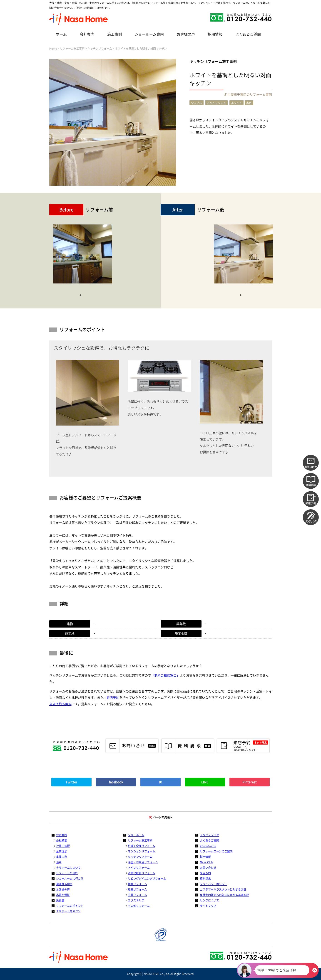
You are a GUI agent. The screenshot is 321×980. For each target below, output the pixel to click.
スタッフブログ (209, 835)
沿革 (59, 862)
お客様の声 (186, 34)
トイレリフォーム (139, 868)
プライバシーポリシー (214, 884)
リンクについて (209, 900)
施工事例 (114, 34)
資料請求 (205, 879)
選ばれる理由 (64, 884)
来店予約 (113, 698)
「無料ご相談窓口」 (165, 675)
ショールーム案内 (149, 34)
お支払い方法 (208, 846)
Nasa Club (206, 862)
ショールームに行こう (70, 879)
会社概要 (62, 840)
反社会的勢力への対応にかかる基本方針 (224, 895)
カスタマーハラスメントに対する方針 (223, 889)
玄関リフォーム (137, 895)
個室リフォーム (137, 884)
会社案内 (87, 34)
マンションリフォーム (142, 851)
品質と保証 (63, 895)
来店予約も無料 (60, 704)
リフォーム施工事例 (72, 49)
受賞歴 (60, 900)
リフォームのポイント (70, 906)
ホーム (61, 34)
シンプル (197, 103)
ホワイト (236, 103)
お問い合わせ (208, 868)
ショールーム (136, 835)
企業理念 (62, 851)
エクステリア (136, 900)
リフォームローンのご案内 (216, 851)
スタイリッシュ (216, 103)
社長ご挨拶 (63, 846)
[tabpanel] (83, 256)
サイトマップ (208, 906)
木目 (249, 103)
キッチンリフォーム (100, 49)
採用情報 (215, 34)
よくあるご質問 (248, 34)
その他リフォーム (139, 906)
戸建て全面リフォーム (142, 846)
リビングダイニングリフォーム (147, 879)
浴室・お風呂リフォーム (143, 862)
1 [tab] (80, 295)
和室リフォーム (137, 889)
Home (53, 49)
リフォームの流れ (67, 873)
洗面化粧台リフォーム (142, 873)
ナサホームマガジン (68, 911)
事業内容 (62, 857)
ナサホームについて (68, 868)
